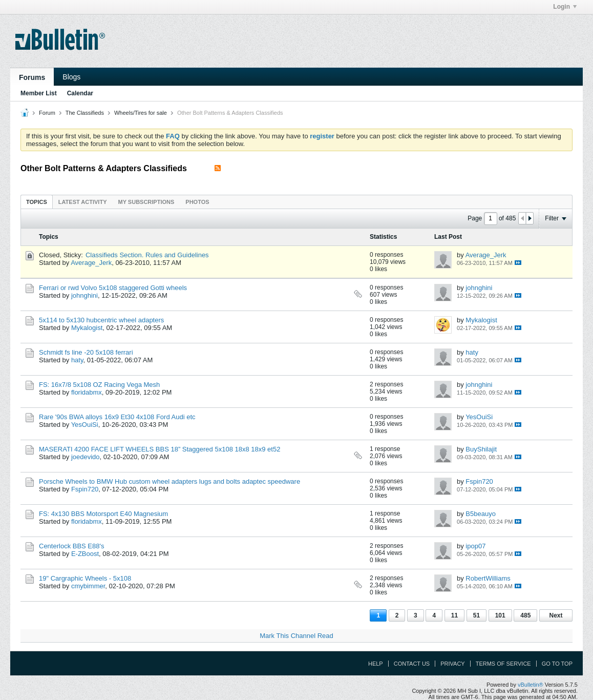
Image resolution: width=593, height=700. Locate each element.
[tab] (37, 202)
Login (565, 7)
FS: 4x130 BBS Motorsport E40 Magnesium (103, 514)
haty (77, 360)
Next (556, 615)
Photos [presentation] (197, 202)
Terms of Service (503, 664)
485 (525, 615)
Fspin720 (85, 489)
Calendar (80, 93)
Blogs (71, 77)
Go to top (557, 664)
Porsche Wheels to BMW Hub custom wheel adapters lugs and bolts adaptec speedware (170, 481)
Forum (47, 113)
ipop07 (475, 546)
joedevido (86, 457)
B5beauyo (481, 514)
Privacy (452, 664)
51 (476, 615)
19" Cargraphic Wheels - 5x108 (85, 578)
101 (500, 615)
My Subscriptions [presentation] (146, 202)
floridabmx (87, 392)
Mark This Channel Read (296, 636)
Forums (32, 77)
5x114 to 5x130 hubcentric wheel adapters (101, 320)
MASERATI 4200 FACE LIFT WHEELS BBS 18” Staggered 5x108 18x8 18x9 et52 (160, 449)
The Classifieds (85, 113)
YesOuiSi (85, 425)
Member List (39, 93)
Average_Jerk (91, 263)
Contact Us (412, 664)
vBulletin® (531, 685)
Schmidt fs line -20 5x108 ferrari (86, 352)
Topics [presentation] (37, 202)
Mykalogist (87, 328)
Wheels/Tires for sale (141, 113)
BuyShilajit (481, 449)
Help (376, 664)
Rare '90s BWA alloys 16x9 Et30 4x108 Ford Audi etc (117, 417)
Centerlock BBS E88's (72, 546)
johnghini (84, 295)
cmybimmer (88, 586)
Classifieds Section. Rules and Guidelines (147, 255)
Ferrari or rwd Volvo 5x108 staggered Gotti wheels (113, 288)
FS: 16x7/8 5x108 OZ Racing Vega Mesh (99, 385)
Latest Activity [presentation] (83, 202)
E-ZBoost (85, 554)
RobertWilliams (488, 578)
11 (454, 615)
